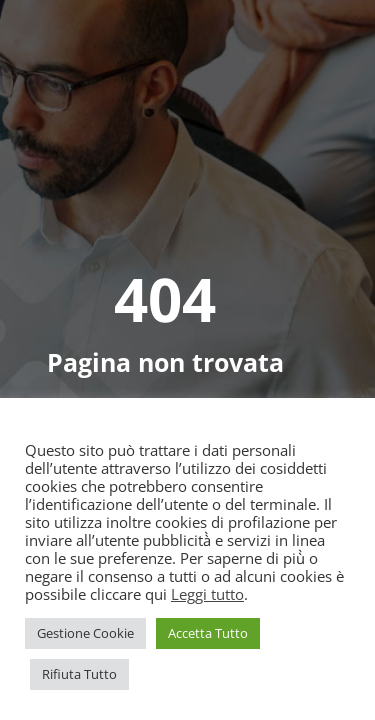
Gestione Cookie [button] (85, 633)
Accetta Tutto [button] (208, 633)
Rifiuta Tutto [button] (79, 674)
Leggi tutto (207, 594)
